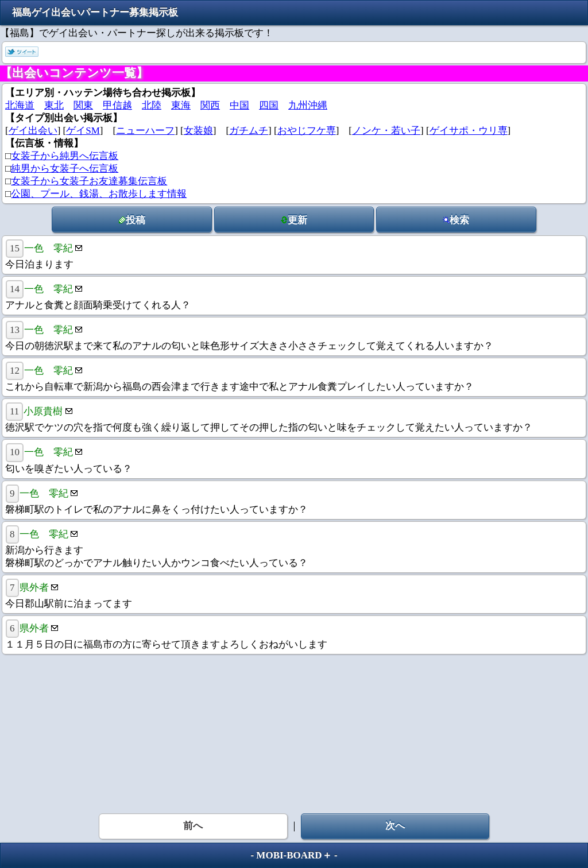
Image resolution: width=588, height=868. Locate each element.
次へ (395, 826)
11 (14, 411)
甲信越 (117, 105)
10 (15, 452)
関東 (83, 105)
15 (15, 248)
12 (15, 371)
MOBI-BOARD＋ (294, 855)
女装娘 (198, 131)
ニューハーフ (145, 131)
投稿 (132, 220)
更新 (294, 220)
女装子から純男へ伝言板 (65, 156)
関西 (210, 105)
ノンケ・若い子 (386, 131)
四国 (269, 105)
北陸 (152, 105)
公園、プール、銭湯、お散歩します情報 (99, 194)
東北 (54, 105)
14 (15, 289)
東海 (181, 105)
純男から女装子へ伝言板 (65, 168)
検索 (456, 220)
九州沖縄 (308, 105)
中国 (239, 105)
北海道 (20, 105)
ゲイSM (83, 131)
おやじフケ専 (307, 131)
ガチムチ (249, 131)
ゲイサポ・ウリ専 (469, 131)
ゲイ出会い (33, 131)
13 (15, 330)
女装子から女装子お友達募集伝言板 (89, 181)
